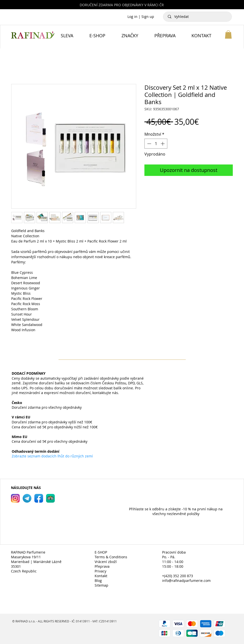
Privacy (100, 571)
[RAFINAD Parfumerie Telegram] (27, 498)
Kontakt (101, 576)
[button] (228, 34)
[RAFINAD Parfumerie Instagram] (15, 498)
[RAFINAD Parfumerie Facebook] (39, 498)
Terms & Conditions (111, 557)
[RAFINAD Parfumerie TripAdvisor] (50, 498)
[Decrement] (149, 144)
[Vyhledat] (198, 17)
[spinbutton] (156, 144)
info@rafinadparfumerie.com (186, 581)
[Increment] (163, 144)
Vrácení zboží (106, 562)
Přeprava (102, 566)
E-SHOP (101, 552)
